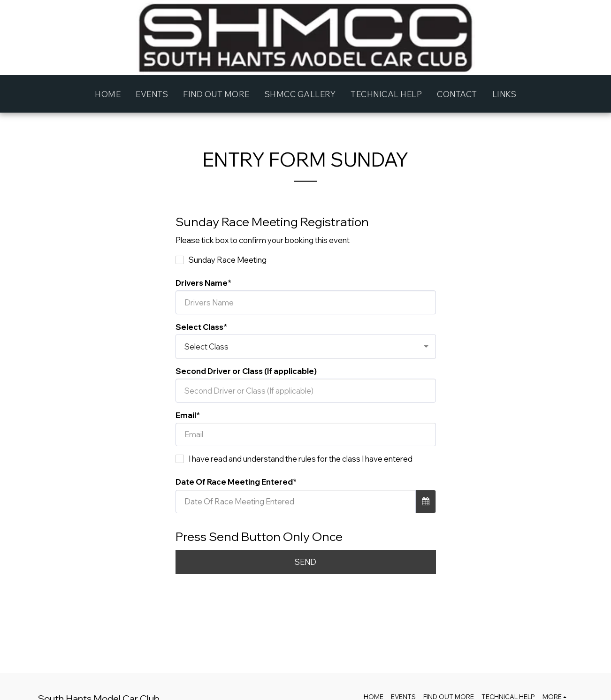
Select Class (199, 327)
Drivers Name (202, 283)
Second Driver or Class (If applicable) (246, 371)
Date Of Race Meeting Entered (234, 482)
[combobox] (306, 346)
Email (186, 415)
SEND (305, 562)
